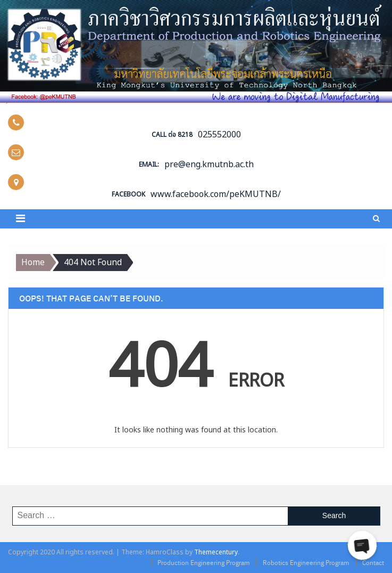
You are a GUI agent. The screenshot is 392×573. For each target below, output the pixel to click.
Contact (373, 562)
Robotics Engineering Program (306, 562)
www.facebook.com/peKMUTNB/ (216, 194)
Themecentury (216, 552)
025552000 (219, 135)
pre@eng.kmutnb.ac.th (209, 165)
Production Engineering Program (203, 562)
